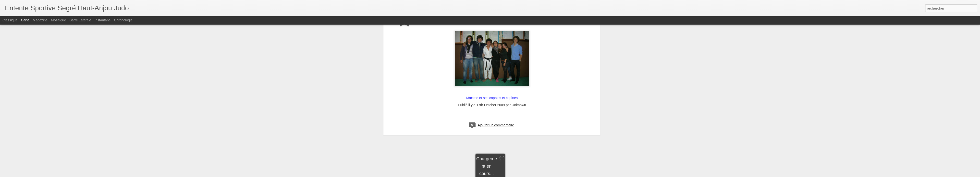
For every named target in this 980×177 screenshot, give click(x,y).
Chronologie (123, 20)
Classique (10, 20)
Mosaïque (58, 20)
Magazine (40, 20)
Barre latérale (80, 20)
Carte (25, 20)
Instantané (103, 20)
